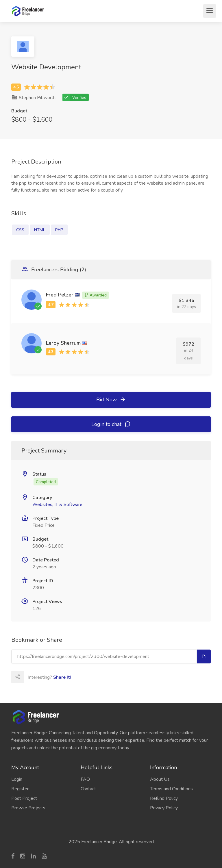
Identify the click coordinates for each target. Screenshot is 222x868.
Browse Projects (28, 808)
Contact (88, 789)
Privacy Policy (164, 808)
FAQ (85, 779)
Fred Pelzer (60, 295)
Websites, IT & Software (57, 505)
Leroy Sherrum (63, 343)
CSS (20, 230)
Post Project (24, 798)
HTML (40, 230)
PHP (59, 230)
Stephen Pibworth (33, 98)
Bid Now (111, 400)
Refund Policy (164, 798)
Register (20, 789)
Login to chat (111, 424)
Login (17, 779)
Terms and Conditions (171, 789)
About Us (160, 779)
